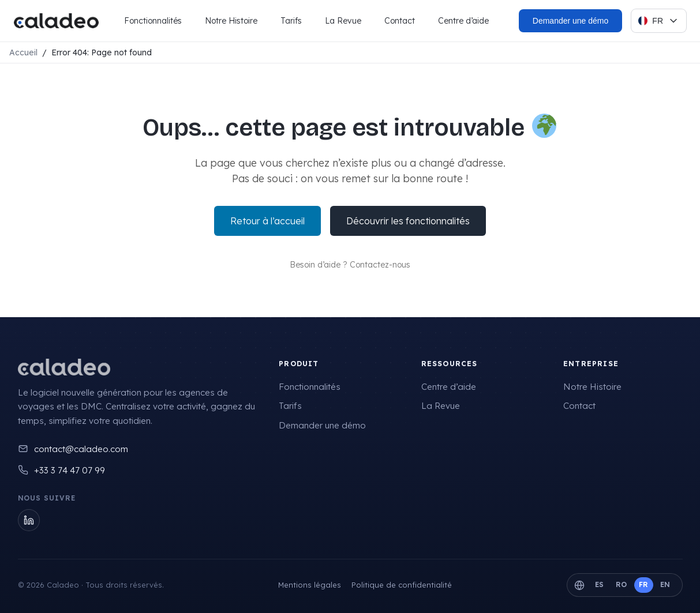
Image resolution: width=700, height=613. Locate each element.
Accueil (23, 52)
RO (622, 584)
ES (600, 584)
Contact (400, 21)
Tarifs (291, 21)
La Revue (343, 21)
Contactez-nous (380, 265)
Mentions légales (310, 585)
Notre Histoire (231, 21)
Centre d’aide (463, 21)
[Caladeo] (64, 367)
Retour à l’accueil (267, 221)
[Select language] (659, 21)
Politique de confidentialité (402, 585)
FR (644, 584)
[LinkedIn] (29, 520)
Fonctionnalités (153, 21)
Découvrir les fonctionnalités (408, 221)
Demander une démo (322, 425)
